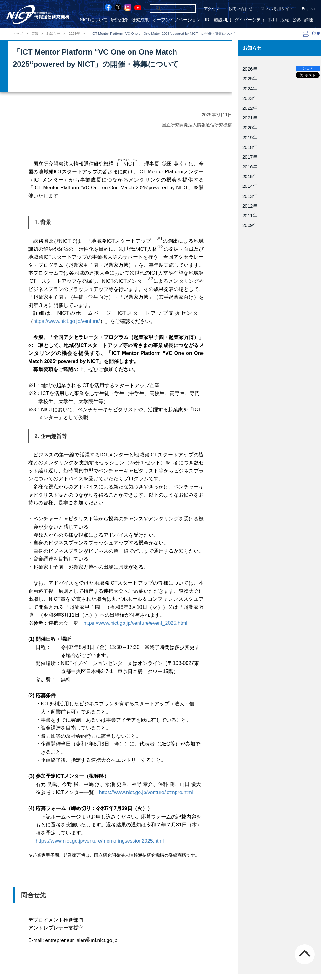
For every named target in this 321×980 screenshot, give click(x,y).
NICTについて (94, 20)
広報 (285, 20)
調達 (309, 20)
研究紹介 (119, 20)
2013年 (250, 196)
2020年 (250, 127)
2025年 (74, 34)
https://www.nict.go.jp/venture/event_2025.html (135, 623)
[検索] (165, 8)
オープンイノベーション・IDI (182, 20)
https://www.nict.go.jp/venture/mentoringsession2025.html (100, 841)
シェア (308, 68)
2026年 (250, 69)
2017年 (250, 157)
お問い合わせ (240, 9)
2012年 (250, 206)
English (308, 9)
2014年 (250, 186)
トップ (18, 34)
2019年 (250, 137)
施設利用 (223, 20)
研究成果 (140, 20)
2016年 (250, 167)
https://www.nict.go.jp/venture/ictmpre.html (146, 792)
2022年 (250, 108)
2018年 (250, 147)
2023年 (250, 98)
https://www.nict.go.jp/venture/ (67, 321)
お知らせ (53, 34)
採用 (273, 20)
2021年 (250, 118)
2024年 (250, 89)
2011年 (250, 216)
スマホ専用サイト (277, 9)
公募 (297, 20)
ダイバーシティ (250, 20)
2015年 (250, 176)
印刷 (316, 34)
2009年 (250, 225)
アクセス (212, 9)
